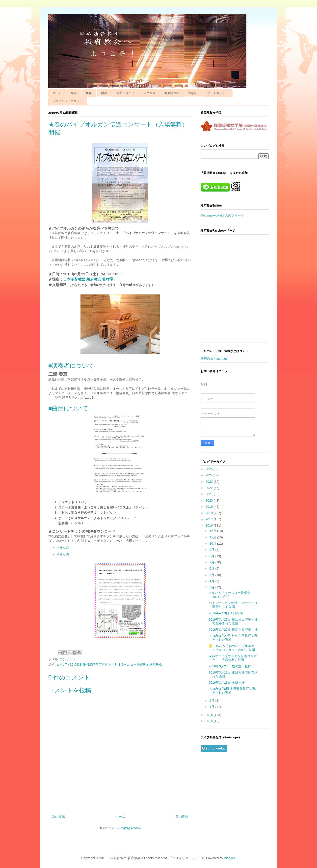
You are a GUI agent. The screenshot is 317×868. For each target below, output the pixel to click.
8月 (212, 556)
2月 (212, 701)
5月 (212, 575)
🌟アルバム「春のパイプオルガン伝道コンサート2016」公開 (232, 648)
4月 (212, 581)
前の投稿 (182, 817)
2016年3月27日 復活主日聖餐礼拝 (233, 630)
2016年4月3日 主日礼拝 (226, 613)
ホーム (57, 93)
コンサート (68, 659)
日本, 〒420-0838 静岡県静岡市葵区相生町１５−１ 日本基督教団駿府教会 (109, 664)
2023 (210, 482)
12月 (213, 531)
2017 (210, 519)
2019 (210, 507)
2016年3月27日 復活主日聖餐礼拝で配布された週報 (233, 621)
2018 (210, 513)
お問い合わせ (125, 93)
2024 (210, 475)
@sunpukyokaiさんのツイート (222, 215)
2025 (210, 469)
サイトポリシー (218, 93)
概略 (89, 93)
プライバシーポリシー (68, 101)
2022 (210, 488)
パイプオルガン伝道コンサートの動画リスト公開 (233, 605)
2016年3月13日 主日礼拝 (226, 683)
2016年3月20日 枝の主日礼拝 (230, 666)
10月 (213, 543)
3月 (212, 587)
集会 (74, 93)
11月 (213, 537)
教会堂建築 (172, 93)
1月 (212, 707)
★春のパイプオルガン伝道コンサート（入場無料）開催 (233, 658)
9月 (212, 550)
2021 (210, 494)
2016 (210, 525)
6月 (212, 568)
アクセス (149, 93)
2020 (210, 500)
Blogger (229, 858)
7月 (212, 562)
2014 (210, 721)
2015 (210, 715)
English (193, 93)
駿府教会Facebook (214, 359)
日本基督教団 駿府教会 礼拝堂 (88, 279)
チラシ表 (63, 548)
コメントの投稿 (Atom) (124, 828)
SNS (104, 93)
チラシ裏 (63, 555)
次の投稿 (58, 817)
